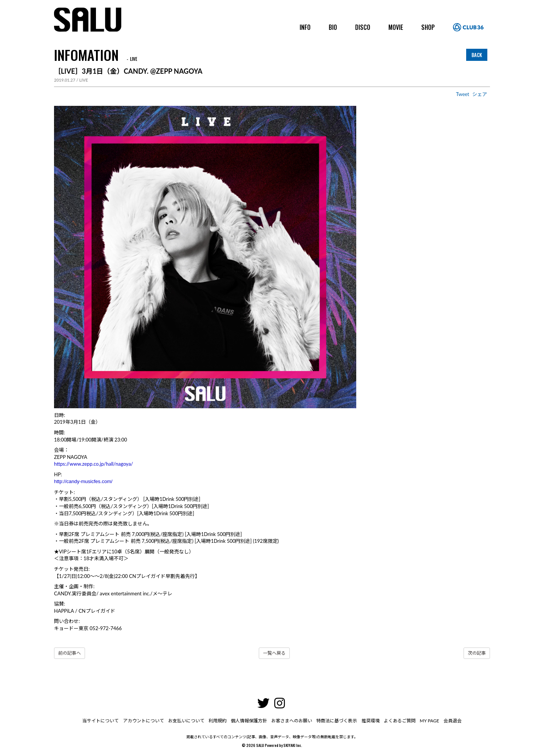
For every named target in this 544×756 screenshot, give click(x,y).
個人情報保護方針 (249, 721)
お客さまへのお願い (292, 721)
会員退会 (450, 721)
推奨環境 (369, 721)
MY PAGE (427, 721)
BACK (477, 55)
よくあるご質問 (398, 721)
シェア (480, 94)
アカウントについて (145, 721)
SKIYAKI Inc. (293, 745)
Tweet (463, 94)
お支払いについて (187, 721)
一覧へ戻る (274, 653)
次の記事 (477, 653)
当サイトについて (103, 721)
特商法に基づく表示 (336, 721)
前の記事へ (70, 653)
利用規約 (218, 721)
